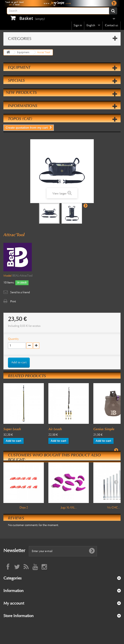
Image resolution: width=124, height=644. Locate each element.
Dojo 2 (24, 508)
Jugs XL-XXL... (69, 508)
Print (13, 301)
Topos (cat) (20, 119)
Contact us (112, 25)
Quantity (13, 339)
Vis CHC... (114, 508)
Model (7, 276)
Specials (16, 80)
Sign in (78, 25)
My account (14, 603)
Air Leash (55, 429)
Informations (23, 106)
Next (85, 205)
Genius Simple (104, 429)
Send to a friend (20, 292)
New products (21, 92)
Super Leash (12, 429)
